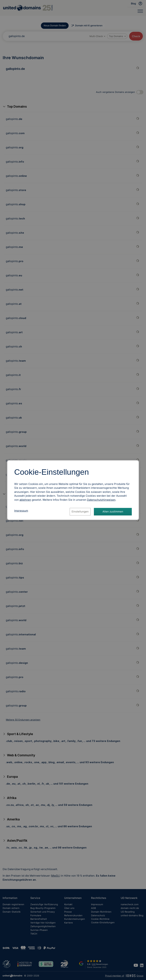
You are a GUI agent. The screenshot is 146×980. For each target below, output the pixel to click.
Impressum (21, 511)
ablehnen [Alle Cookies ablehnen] (25, 500)
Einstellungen (80, 512)
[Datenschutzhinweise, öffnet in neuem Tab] (101, 500)
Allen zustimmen (113, 512)
